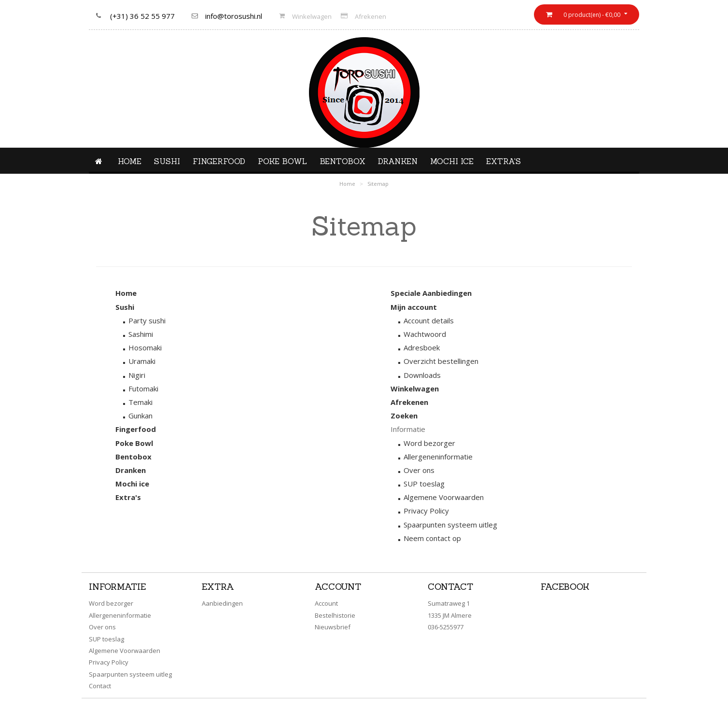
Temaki (140, 402)
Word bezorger (429, 443)
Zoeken (404, 416)
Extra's (504, 161)
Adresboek (422, 347)
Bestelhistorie (335, 615)
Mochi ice (452, 161)
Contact (100, 686)
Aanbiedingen (222, 603)
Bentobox (343, 161)
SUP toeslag (424, 484)
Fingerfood (219, 161)
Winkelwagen (312, 16)
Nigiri (137, 375)
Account (326, 603)
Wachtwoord (425, 334)
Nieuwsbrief (333, 627)
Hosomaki (145, 347)
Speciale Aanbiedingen (431, 293)
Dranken (398, 161)
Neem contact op (432, 538)
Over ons (419, 470)
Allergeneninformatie (438, 457)
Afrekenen (371, 16)
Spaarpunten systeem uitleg (450, 525)
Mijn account (414, 307)
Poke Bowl (282, 161)
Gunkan (140, 416)
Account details (429, 320)
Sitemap (378, 184)
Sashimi (141, 334)
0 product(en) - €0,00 (591, 15)
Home (130, 161)
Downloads (422, 375)
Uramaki (142, 361)
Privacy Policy (426, 511)
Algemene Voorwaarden (444, 497)
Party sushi (147, 320)
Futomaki (143, 389)
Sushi (167, 161)
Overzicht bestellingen (441, 361)
